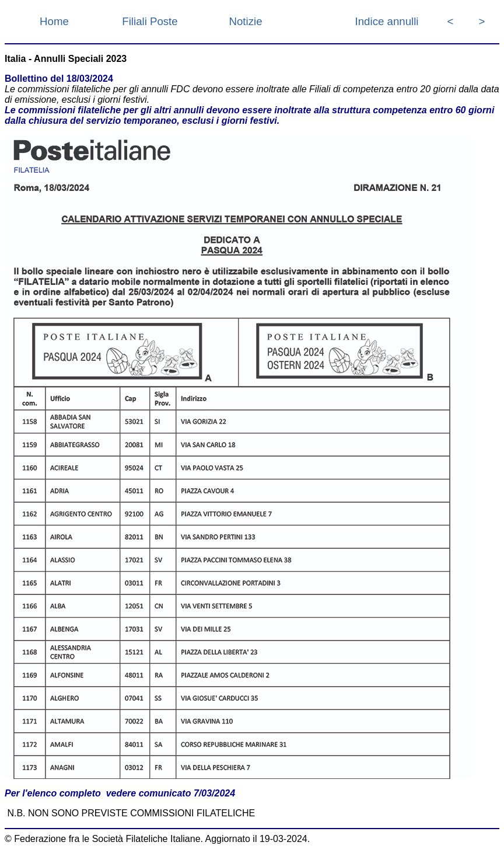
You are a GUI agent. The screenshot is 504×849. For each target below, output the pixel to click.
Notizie (245, 21)
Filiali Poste (150, 21)
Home (54, 21)
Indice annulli (387, 21)
